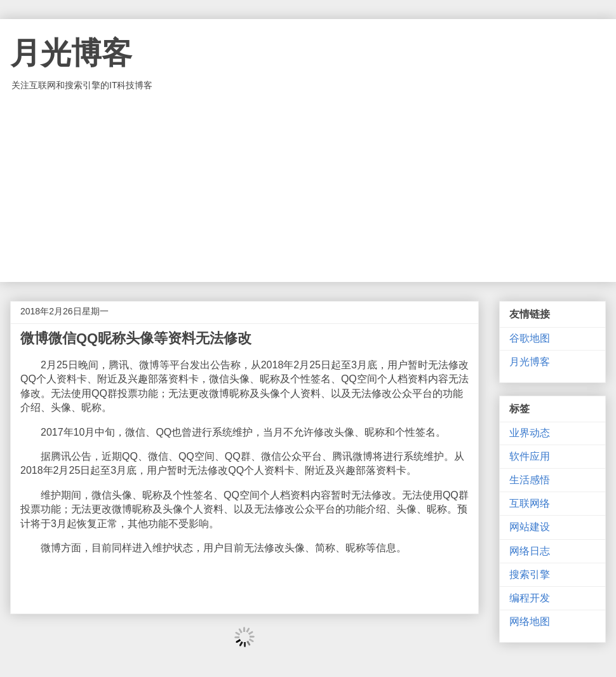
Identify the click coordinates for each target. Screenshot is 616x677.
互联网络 (530, 503)
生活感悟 (530, 480)
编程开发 (530, 598)
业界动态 (530, 433)
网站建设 (530, 527)
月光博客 (71, 53)
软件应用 (530, 456)
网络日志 (530, 551)
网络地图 (530, 621)
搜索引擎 (530, 574)
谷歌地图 (530, 338)
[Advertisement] (308, 187)
